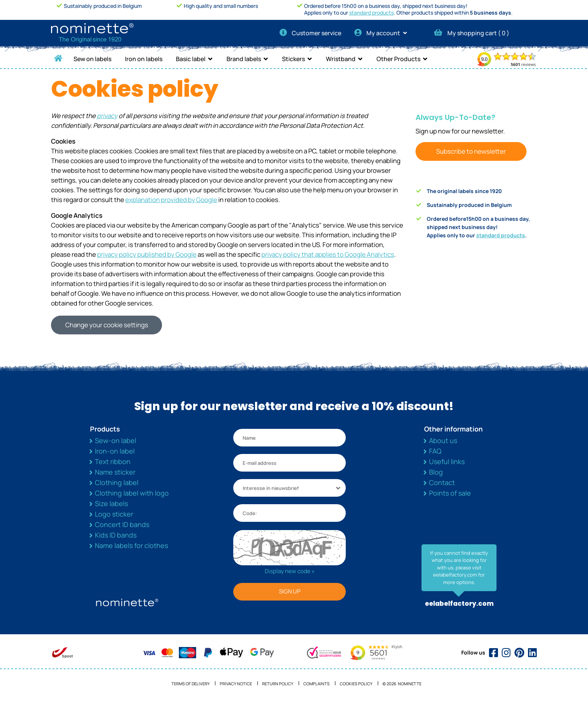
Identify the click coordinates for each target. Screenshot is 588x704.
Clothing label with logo (132, 493)
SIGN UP (290, 591)
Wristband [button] (341, 59)
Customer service (310, 33)
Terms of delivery (190, 684)
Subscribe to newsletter (471, 151)
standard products (371, 13)
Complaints (316, 684)
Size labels (111, 503)
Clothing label (117, 482)
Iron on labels (144, 59)
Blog (436, 472)
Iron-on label (115, 451)
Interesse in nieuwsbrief (271, 488)
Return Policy (278, 684)
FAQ (435, 451)
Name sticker (115, 472)
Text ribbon (113, 461)
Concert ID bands (122, 524)
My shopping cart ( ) (472, 33)
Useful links (447, 461)
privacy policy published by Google (147, 254)
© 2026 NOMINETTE (402, 684)
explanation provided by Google (171, 200)
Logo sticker (114, 514)
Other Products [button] (398, 59)
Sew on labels (92, 59)
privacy (107, 116)
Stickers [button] (293, 59)
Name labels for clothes (131, 545)
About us (443, 440)
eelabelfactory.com (459, 604)
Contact (442, 482)
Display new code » (290, 571)
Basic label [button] (191, 59)
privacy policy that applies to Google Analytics (328, 254)
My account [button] (383, 33)
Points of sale (450, 493)
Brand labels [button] (244, 59)
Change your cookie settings (107, 325)
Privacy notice (236, 684)
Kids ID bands (116, 535)
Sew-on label (115, 440)
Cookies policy (356, 684)
